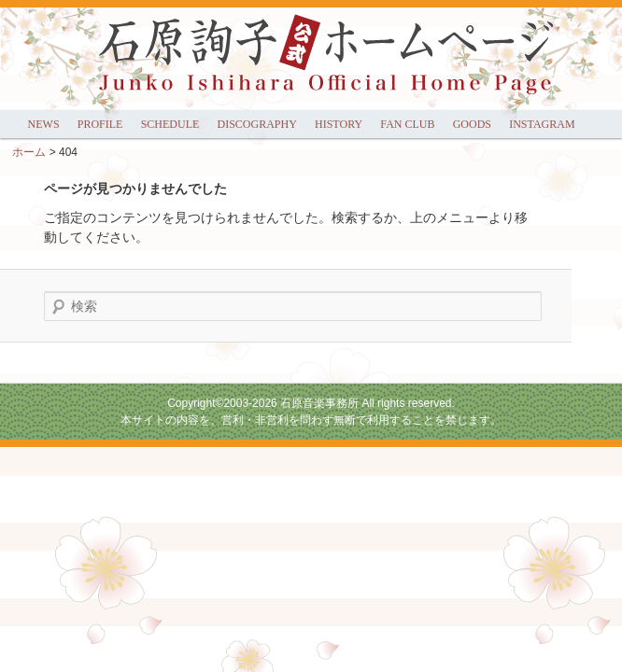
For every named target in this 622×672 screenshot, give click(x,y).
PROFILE (100, 124)
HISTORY (339, 124)
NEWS (44, 124)
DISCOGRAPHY (256, 124)
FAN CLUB (407, 124)
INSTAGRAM (542, 124)
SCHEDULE (170, 124)
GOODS (472, 124)
